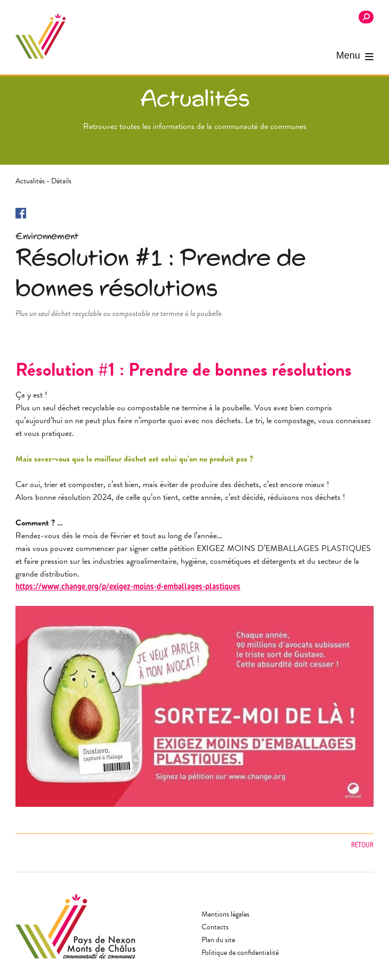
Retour (362, 844)
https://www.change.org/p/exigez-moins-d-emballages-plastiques (128, 586)
